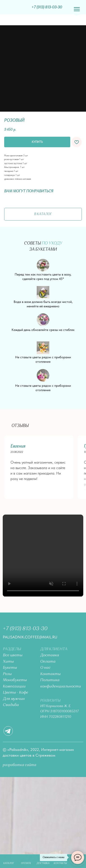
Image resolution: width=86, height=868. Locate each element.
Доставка (50, 655)
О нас (45, 668)
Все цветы (13, 655)
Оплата (48, 662)
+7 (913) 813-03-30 (25, 629)
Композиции (14, 686)
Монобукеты (15, 680)
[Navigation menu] (77, 9)
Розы (7, 674)
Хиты (8, 662)
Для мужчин (14, 699)
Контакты (50, 674)
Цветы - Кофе (16, 693)
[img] (16, 7)
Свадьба (11, 705)
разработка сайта (20, 765)
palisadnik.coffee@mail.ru (30, 637)
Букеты (10, 668)
